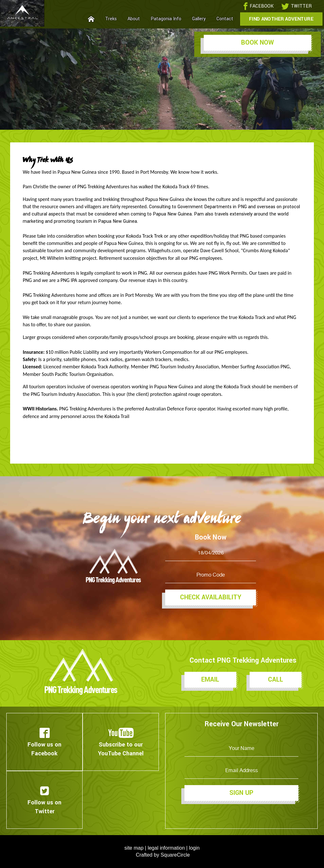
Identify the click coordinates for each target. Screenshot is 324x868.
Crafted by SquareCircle (163, 855)
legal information (166, 848)
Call (276, 680)
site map (134, 848)
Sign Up (241, 793)
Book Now (258, 43)
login (194, 848)
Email (210, 680)
